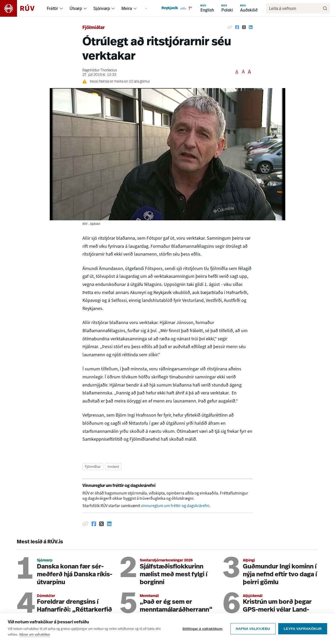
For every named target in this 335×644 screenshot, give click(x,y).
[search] (295, 8)
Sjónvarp (102, 8)
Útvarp (76, 8)
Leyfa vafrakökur (303, 632)
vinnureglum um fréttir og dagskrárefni (175, 506)
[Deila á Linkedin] (251, 27)
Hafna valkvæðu (253, 632)
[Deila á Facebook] (237, 27)
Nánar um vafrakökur (35, 638)
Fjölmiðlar (94, 28)
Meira (127, 8)
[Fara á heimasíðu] (22, 8)
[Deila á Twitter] (244, 27)
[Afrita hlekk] (230, 27)
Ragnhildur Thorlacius (100, 70)
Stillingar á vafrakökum (202, 632)
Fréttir (52, 8)
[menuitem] (61, 8)
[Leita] (325, 8)
